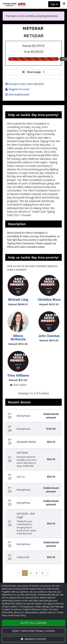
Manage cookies (33, 639)
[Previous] (19, 573)
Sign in (54, 4)
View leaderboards (17, 94)
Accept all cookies (33, 623)
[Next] (48, 573)
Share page (33, 72)
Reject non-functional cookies (34, 631)
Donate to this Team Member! (25, 84)
